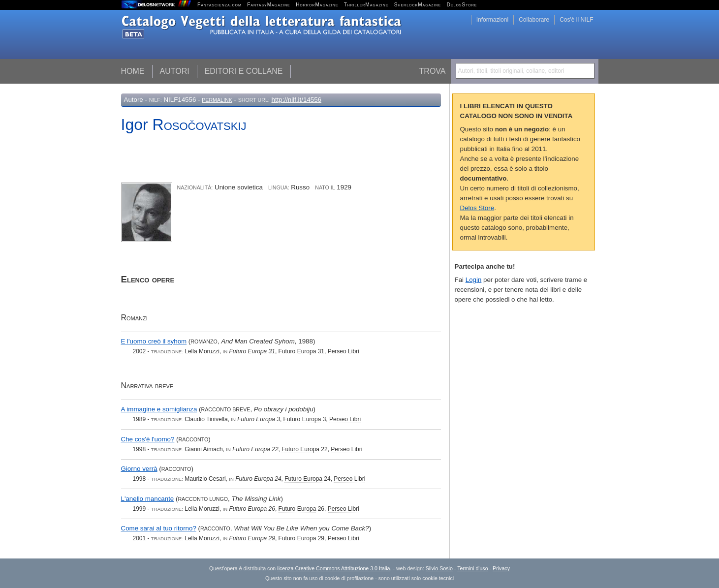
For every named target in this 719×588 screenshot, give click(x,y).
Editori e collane (244, 71)
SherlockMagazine (418, 5)
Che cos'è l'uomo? (148, 439)
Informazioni (492, 20)
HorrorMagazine (317, 5)
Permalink (217, 100)
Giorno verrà (139, 469)
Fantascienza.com (219, 5)
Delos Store (477, 208)
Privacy (501, 568)
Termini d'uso (472, 568)
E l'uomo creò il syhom (154, 341)
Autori (175, 71)
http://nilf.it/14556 (297, 100)
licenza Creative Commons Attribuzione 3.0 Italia (333, 568)
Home (133, 71)
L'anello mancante (148, 499)
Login (474, 280)
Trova (433, 71)
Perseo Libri (344, 351)
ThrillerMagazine (366, 5)
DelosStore (462, 5)
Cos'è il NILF (576, 20)
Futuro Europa (297, 351)
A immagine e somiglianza (159, 409)
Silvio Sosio (439, 568)
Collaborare (534, 20)
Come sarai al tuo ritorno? (159, 528)
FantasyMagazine (269, 5)
